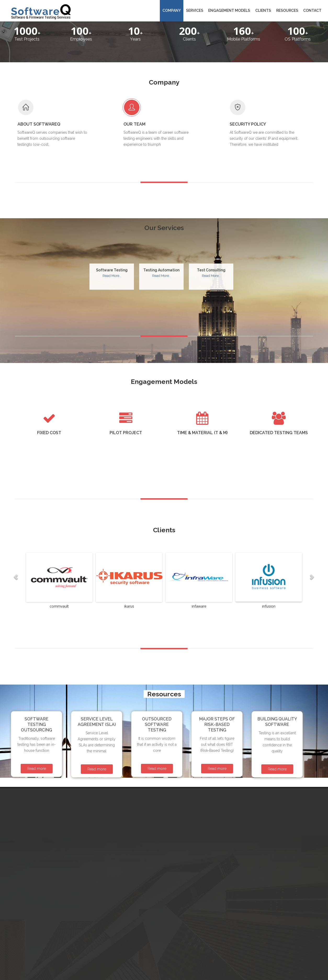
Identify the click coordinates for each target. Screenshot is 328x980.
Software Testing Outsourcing (36, 693)
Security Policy (263, 102)
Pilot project (126, 401)
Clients (263, 10)
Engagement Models (229, 10)
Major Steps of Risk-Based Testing (217, 693)
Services (195, 10)
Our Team (150, 102)
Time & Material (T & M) (202, 401)
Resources (287, 10)
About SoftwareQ (54, 102)
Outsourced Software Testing (157, 693)
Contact (312, 10)
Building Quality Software (277, 690)
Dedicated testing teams (279, 401)
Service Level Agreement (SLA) (97, 690)
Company (172, 10)
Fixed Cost (49, 401)
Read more (37, 737)
